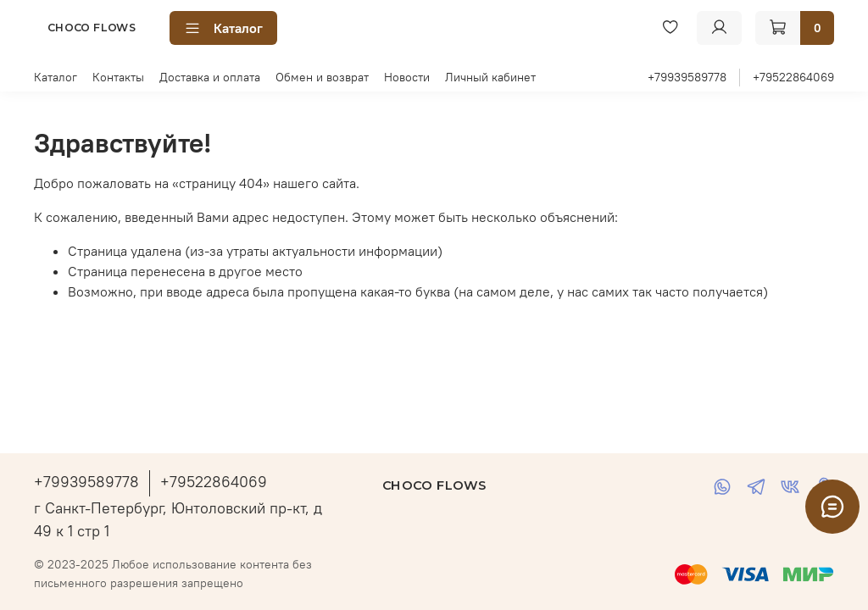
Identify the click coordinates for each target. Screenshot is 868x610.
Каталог (223, 28)
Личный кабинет (490, 77)
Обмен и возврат (322, 77)
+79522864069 (793, 77)
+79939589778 (687, 77)
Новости (407, 77)
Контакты (118, 77)
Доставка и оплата (210, 77)
